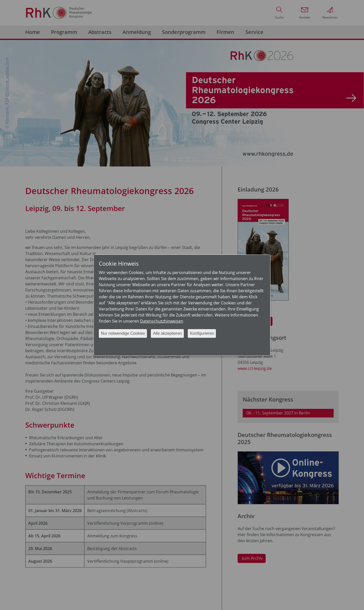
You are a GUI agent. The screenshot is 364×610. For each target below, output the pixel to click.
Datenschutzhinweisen (162, 321)
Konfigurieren (202, 333)
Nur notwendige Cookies (123, 333)
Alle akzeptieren (167, 333)
